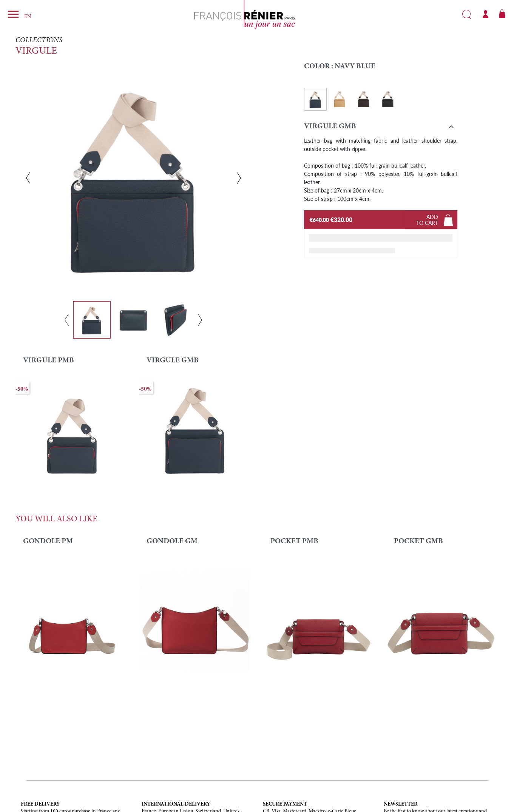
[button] (381, 128)
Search (467, 14)
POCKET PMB (294, 541)
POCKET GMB (418, 541)
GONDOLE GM (172, 541)
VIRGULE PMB (49, 361)
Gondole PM (48, 541)
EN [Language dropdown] (28, 17)
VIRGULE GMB (173, 361)
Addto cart (427, 220)
